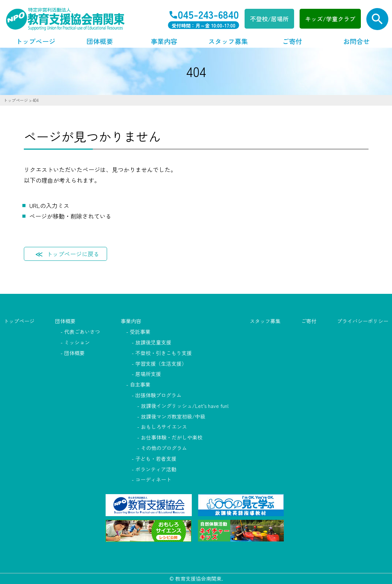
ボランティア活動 (156, 469)
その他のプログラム (164, 448)
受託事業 (140, 332)
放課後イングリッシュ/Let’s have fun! (185, 406)
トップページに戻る (73, 254)
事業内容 (164, 41)
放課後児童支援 (153, 342)
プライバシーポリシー (363, 321)
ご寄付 (292, 41)
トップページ (36, 41)
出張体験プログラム (158, 395)
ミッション (77, 342)
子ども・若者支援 (156, 459)
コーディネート (153, 479)
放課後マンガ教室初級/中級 (173, 416)
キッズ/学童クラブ (330, 19)
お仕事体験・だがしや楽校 (172, 437)
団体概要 (100, 41)
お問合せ (356, 41)
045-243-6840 (208, 14)
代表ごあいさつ (82, 332)
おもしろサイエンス (164, 427)
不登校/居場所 (269, 19)
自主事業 (140, 384)
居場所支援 (148, 374)
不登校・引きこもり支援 (164, 353)
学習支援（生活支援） (161, 364)
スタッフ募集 (228, 41)
